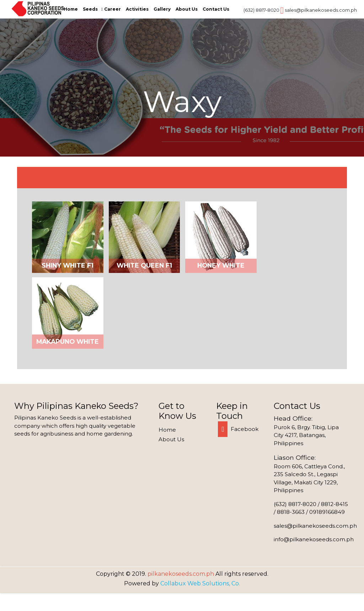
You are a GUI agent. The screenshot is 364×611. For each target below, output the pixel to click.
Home (71, 9)
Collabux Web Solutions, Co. (200, 583)
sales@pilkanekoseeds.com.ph (321, 10)
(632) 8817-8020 (261, 10)
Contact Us (216, 9)
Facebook (238, 429)
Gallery (162, 9)
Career (113, 9)
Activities (137, 9)
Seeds (90, 9)
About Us (187, 9)
